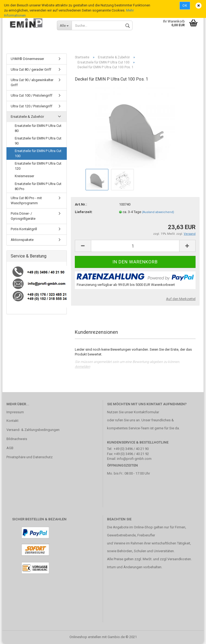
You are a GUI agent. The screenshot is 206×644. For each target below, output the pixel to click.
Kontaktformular (146, 412)
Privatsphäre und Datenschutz (30, 457)
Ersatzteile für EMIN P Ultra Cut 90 (38, 141)
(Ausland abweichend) (158, 212)
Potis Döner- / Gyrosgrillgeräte (23, 216)
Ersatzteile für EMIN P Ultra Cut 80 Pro (38, 186)
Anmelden (82, 367)
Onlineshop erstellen (85, 637)
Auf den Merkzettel (181, 299)
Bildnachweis (17, 439)
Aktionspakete (22, 240)
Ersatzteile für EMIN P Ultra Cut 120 (38, 166)
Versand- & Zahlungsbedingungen (33, 430)
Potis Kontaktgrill (24, 229)
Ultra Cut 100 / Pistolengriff (32, 95)
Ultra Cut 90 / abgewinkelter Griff (32, 82)
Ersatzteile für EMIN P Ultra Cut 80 (38, 128)
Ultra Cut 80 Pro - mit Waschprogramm (26, 200)
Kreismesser (24, 176)
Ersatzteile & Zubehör (27, 117)
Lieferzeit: (84, 212)
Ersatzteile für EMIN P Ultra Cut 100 (38, 153)
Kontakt (12, 421)
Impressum (15, 412)
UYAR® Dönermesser (27, 59)
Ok (185, 6)
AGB (10, 448)
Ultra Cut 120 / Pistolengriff (32, 106)
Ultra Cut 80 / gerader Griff (31, 69)
